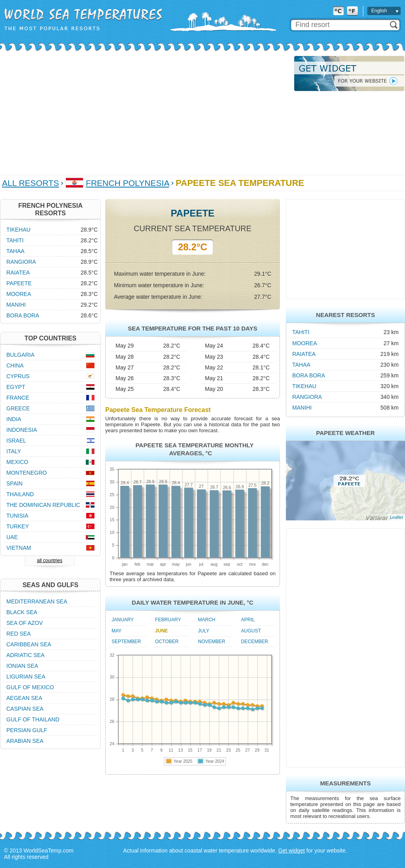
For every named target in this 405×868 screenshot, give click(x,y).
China (15, 365)
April (248, 620)
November (212, 642)
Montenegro (27, 473)
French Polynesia (127, 183)
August (251, 631)
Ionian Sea (22, 666)
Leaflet (396, 517)
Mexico (17, 462)
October (167, 642)
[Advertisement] (101, 111)
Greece (18, 408)
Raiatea (304, 354)
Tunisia (17, 516)
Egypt (16, 387)
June (162, 631)
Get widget (292, 851)
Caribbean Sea (29, 644)
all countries (50, 561)
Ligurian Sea (26, 677)
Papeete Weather (345, 433)
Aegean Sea (24, 698)
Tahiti (301, 332)
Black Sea (22, 612)
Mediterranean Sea (37, 601)
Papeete (19, 283)
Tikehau (304, 386)
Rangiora (307, 397)
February (168, 620)
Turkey (18, 526)
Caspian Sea (25, 709)
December (255, 642)
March (207, 620)
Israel (16, 441)
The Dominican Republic (43, 505)
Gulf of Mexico (30, 687)
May (117, 631)
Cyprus (18, 376)
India (14, 419)
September (126, 642)
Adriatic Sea (25, 655)
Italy (14, 451)
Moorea (305, 343)
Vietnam (19, 548)
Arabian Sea (25, 741)
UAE (12, 537)
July (204, 631)
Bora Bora (309, 375)
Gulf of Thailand (33, 719)
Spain (14, 483)
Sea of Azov (25, 623)
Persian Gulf (27, 730)
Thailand (20, 494)
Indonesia (22, 430)
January (123, 620)
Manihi (302, 408)
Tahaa (301, 365)
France (18, 398)
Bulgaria (20, 355)
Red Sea (18, 634)
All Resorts (31, 183)
